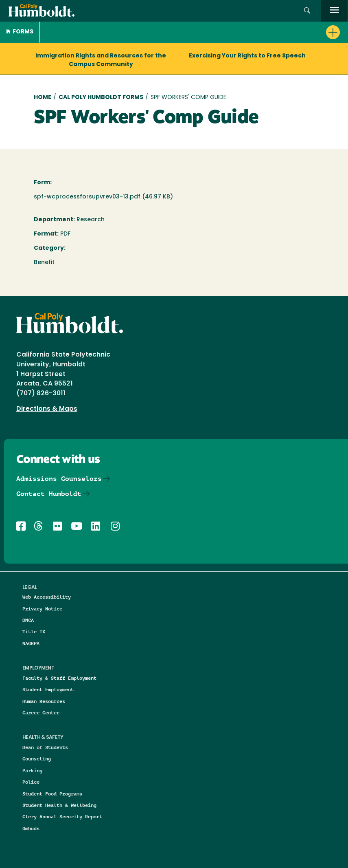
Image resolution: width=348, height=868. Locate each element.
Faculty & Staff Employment (59, 678)
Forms (20, 32)
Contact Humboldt (49, 494)
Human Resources (44, 701)
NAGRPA (31, 643)
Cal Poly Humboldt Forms (101, 98)
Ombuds (31, 828)
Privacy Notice (42, 609)
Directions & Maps (47, 409)
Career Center (41, 713)
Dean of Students (45, 747)
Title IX (34, 631)
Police (31, 782)
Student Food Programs (52, 794)
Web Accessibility (47, 597)
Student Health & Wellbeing (59, 805)
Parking (32, 770)
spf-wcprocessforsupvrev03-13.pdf (87, 197)
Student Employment (48, 689)
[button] (307, 11)
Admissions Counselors (59, 479)
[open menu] (334, 11)
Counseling (37, 759)
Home (43, 98)
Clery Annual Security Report (62, 816)
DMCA (28, 620)
